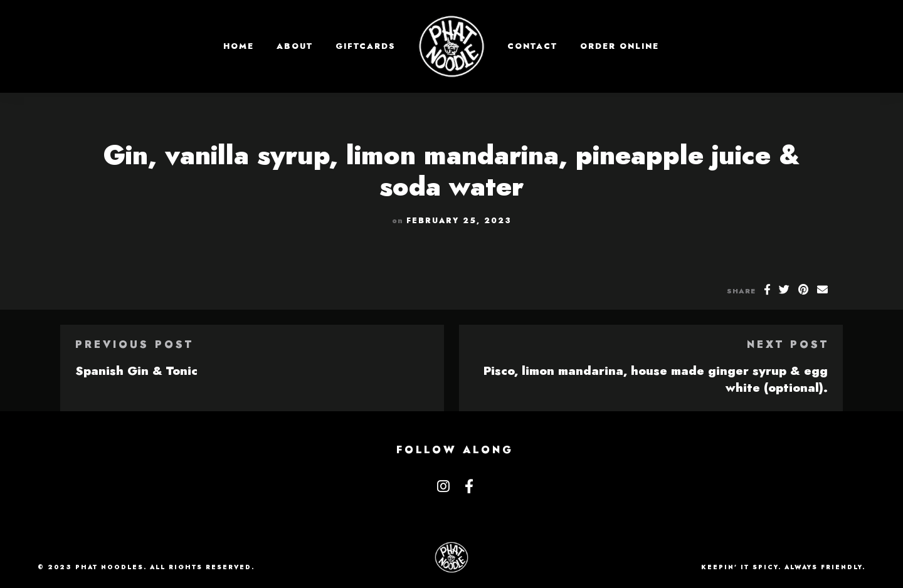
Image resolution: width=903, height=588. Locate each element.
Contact (532, 46)
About (295, 46)
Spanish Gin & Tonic (136, 370)
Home (239, 46)
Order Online (620, 46)
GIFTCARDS (366, 46)
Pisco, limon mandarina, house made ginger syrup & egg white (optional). (656, 379)
